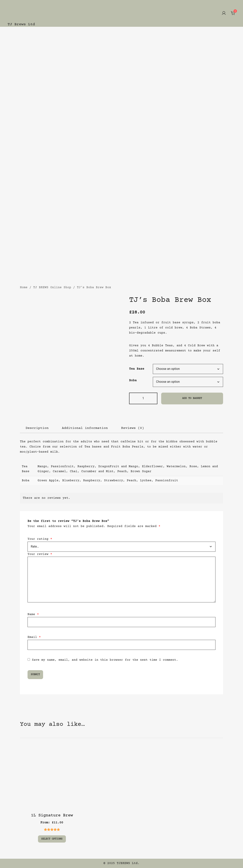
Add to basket (192, 398)
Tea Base (137, 369)
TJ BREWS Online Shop (52, 287)
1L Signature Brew (52, 816)
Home (24, 287)
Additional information (85, 428)
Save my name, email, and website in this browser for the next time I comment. (105, 660)
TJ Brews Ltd (21, 24)
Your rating (40, 539)
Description (37, 428)
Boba (133, 380)
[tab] (37, 428)
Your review (40, 554)
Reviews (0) (133, 428)
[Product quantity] (143, 398)
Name (33, 614)
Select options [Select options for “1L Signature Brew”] (52, 839)
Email (34, 637)
